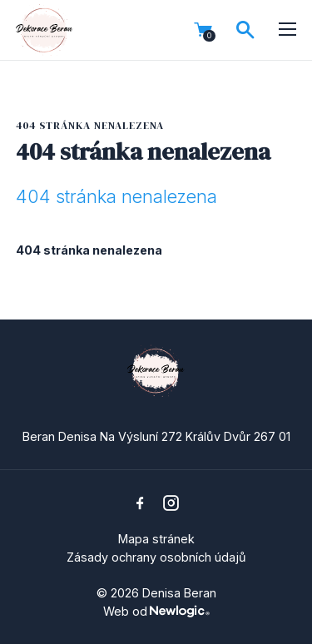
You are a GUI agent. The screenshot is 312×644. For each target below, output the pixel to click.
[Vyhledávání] (245, 30)
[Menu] (288, 30)
